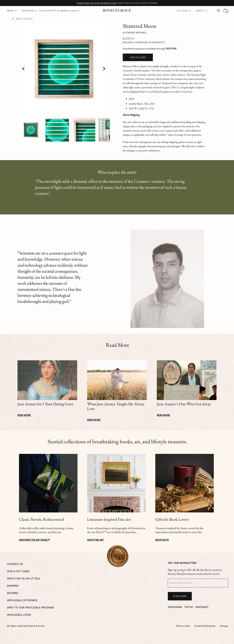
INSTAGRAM (175, 607)
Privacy (224, 626)
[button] (183, 11)
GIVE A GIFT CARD (18, 571)
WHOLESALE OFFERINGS (22, 600)
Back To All (25, 19)
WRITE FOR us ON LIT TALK (24, 579)
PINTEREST (202, 607)
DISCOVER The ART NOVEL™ (34, 540)
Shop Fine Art (95, 540)
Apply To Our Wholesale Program (30, 608)
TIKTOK (189, 607)
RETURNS (13, 593)
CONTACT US (15, 564)
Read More (24, 415)
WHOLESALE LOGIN (19, 615)
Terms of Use (183, 626)
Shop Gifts (162, 540)
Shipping (13, 586)
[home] (117, 11)
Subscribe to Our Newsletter (97, 3)
